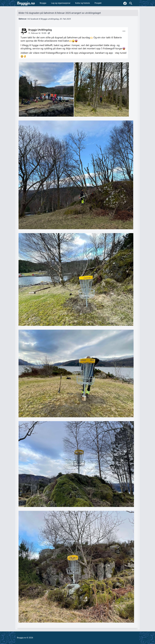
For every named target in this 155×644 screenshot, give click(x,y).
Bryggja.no (26, 3)
